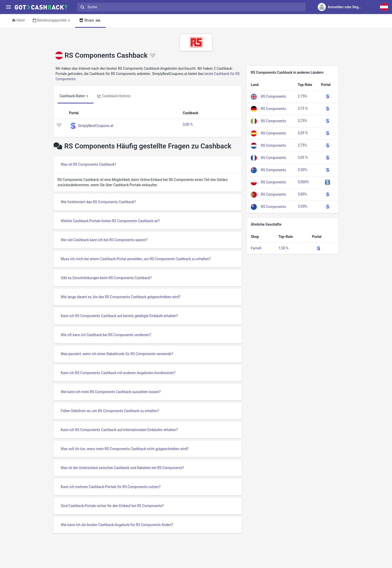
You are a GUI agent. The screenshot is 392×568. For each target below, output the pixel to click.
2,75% (302, 145)
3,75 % (303, 108)
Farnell (256, 248)
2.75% (302, 96)
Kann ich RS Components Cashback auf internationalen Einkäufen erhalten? (119, 430)
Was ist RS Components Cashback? (88, 164)
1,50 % (283, 248)
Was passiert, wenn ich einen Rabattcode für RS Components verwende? (117, 354)
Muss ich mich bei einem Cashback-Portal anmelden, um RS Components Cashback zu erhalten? (136, 259)
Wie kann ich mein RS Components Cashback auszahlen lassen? (111, 392)
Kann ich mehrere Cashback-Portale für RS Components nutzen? (111, 487)
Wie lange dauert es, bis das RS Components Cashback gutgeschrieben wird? (121, 297)
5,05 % (303, 133)
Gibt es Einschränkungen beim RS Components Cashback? (106, 278)
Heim (18, 20)
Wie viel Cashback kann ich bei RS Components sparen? (104, 240)
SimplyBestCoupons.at (96, 125)
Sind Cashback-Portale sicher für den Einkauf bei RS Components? (112, 506)
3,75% (302, 121)
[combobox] (190, 7)
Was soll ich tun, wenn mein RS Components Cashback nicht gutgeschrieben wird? (125, 449)
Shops (90, 21)
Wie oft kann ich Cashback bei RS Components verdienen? (106, 335)
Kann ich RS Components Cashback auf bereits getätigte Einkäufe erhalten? (119, 316)
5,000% (303, 182)
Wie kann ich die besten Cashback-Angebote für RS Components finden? (117, 525)
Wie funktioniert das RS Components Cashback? (98, 202)
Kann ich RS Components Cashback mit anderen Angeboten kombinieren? (118, 373)
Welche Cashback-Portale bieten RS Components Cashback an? (110, 221)
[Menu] (8, 7)
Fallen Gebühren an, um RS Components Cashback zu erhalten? (110, 411)
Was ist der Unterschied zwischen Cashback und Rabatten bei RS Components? (122, 468)
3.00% (302, 170)
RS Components (273, 96)
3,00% (302, 194)
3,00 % (188, 124)
